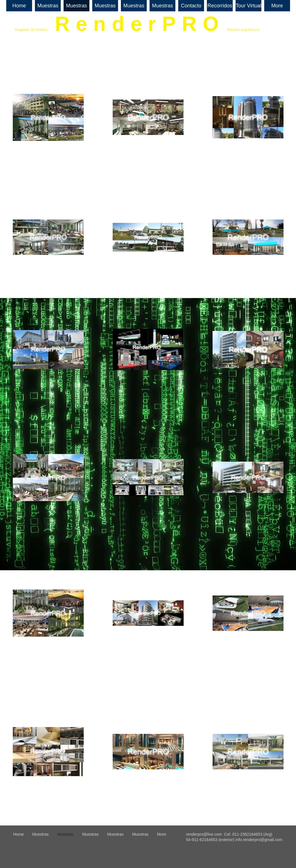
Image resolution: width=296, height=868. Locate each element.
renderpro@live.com (204, 834)
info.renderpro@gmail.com (259, 840)
